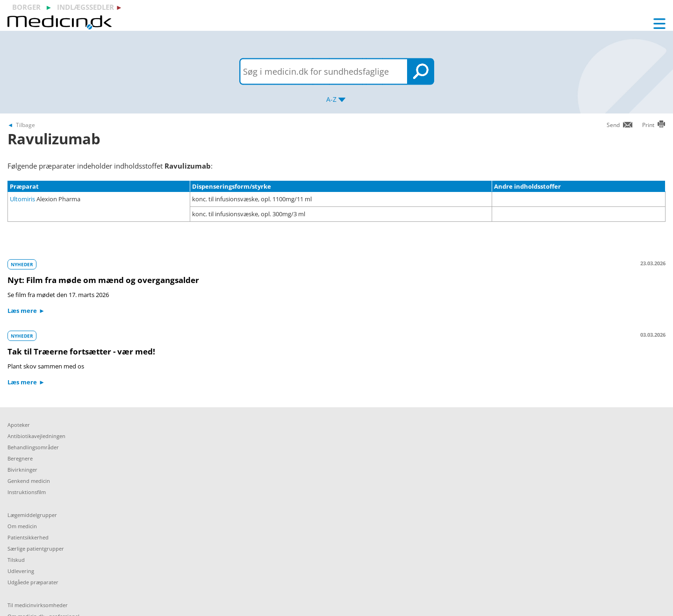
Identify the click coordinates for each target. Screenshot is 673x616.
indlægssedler (86, 7)
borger (26, 7)
